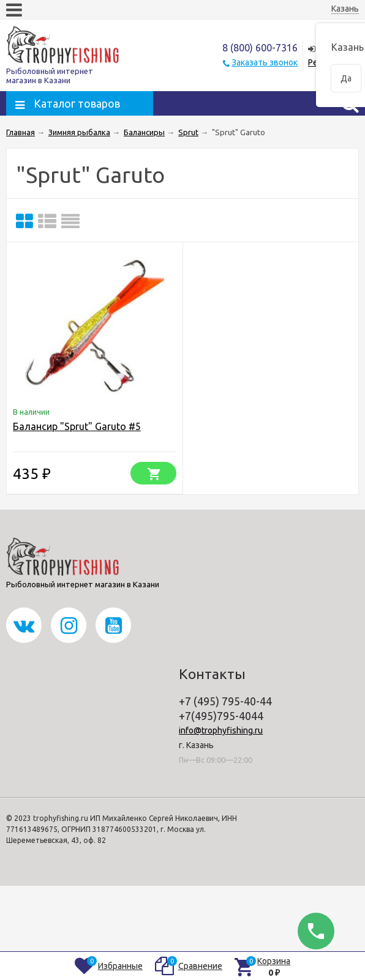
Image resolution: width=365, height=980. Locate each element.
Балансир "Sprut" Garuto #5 (77, 426)
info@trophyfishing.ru (221, 730)
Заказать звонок (265, 62)
